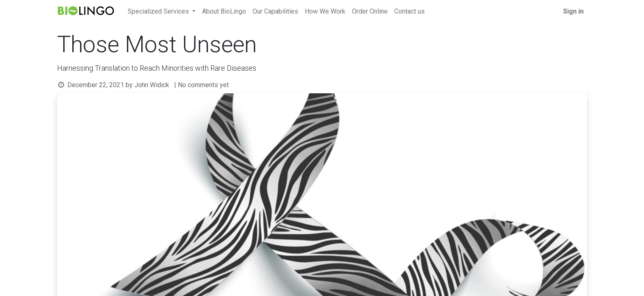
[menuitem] (224, 12)
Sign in (573, 11)
